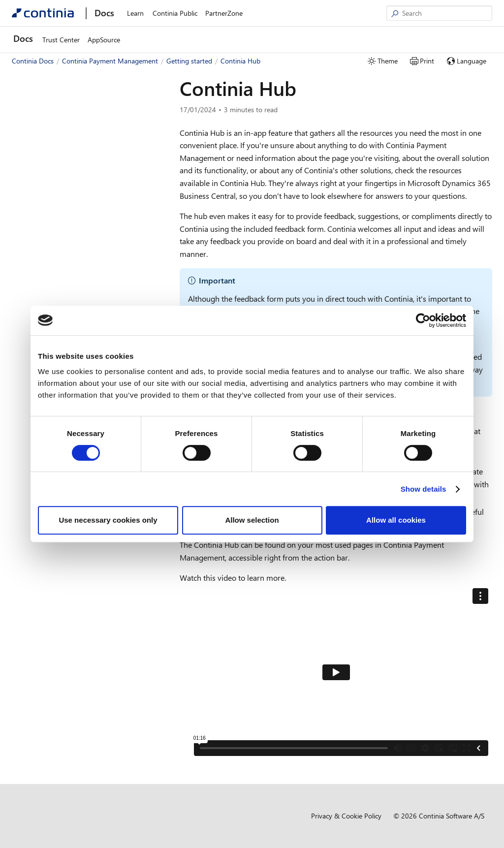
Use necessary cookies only (108, 520)
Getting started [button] (39, 136)
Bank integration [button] (49, 257)
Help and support (54, 242)
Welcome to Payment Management (73, 107)
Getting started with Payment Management (72, 155)
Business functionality (60, 213)
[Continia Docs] (43, 13)
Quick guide (46, 174)
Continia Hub (48, 286)
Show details (424, 489)
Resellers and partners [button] (57, 301)
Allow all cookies (396, 520)
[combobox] (84, 88)
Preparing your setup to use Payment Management (84, 194)
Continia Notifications (60, 272)
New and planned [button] (42, 121)
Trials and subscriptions (63, 228)
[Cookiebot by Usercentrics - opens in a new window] (423, 320)
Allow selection (252, 520)
